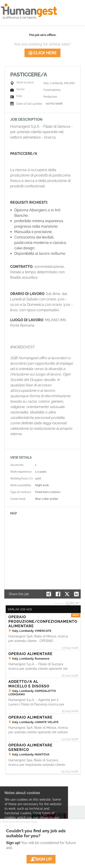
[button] (76, 594)
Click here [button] (42, 53)
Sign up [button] (41, 859)
